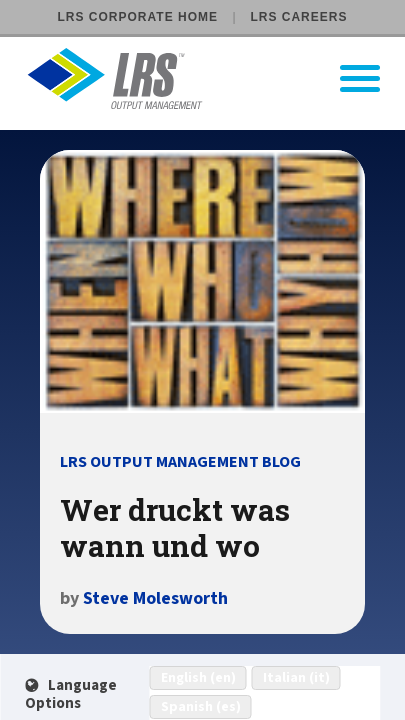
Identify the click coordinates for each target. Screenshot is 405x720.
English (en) (198, 678)
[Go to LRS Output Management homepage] (215, 78)
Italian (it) (296, 678)
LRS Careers (298, 17)
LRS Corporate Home (138, 17)
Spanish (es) (201, 707)
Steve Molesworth (155, 598)
